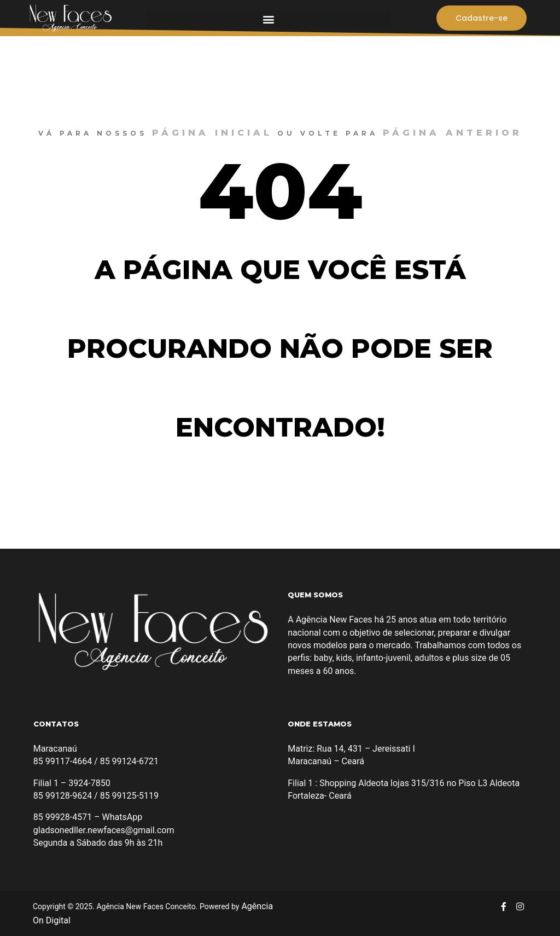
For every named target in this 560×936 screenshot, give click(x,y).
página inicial (212, 133)
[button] (268, 19)
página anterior (453, 133)
